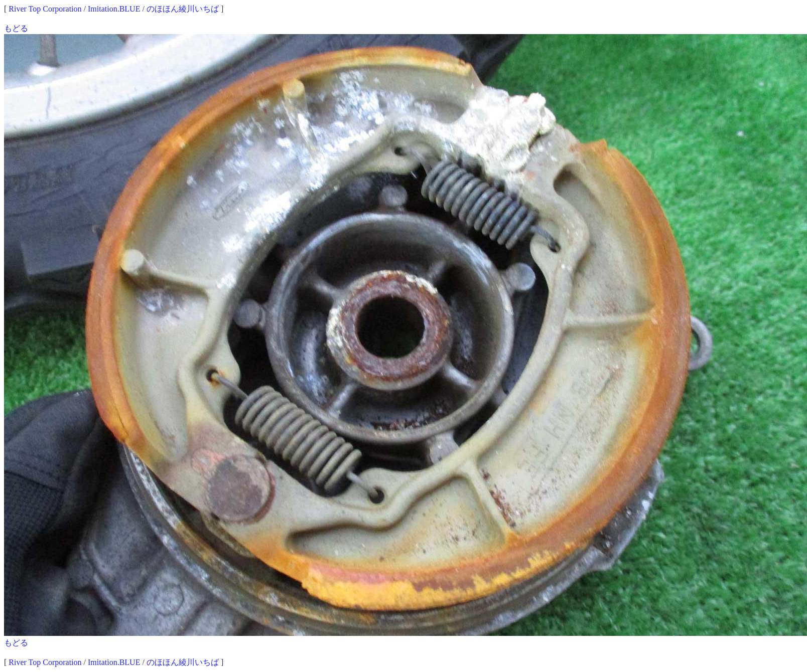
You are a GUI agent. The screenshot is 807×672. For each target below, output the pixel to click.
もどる (16, 28)
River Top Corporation (45, 9)
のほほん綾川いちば (183, 9)
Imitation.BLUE (114, 9)
